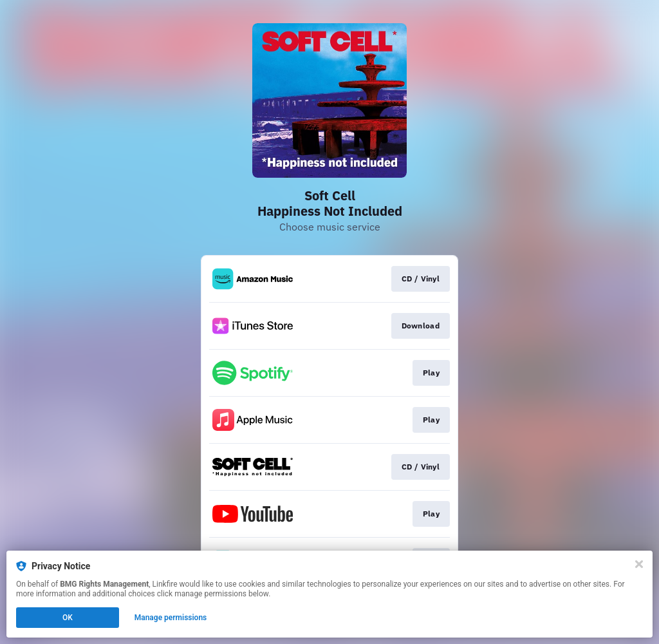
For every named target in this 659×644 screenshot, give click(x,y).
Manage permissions (171, 618)
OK (68, 618)
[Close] (639, 564)
